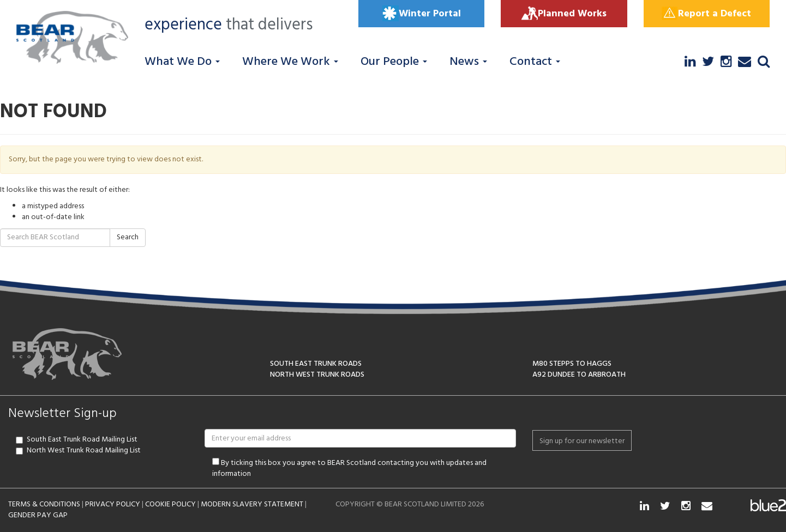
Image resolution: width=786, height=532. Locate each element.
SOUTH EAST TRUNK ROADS (316, 364)
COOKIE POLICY (170, 504)
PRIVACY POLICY (113, 504)
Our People (394, 62)
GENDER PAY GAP (38, 515)
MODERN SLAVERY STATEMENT (252, 504)
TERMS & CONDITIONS (44, 504)
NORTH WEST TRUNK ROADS (317, 375)
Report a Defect (706, 14)
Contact (535, 62)
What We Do (182, 62)
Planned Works (564, 14)
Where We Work (290, 62)
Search (128, 237)
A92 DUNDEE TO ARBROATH (579, 375)
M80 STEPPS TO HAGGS (572, 364)
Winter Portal (422, 14)
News (468, 62)
